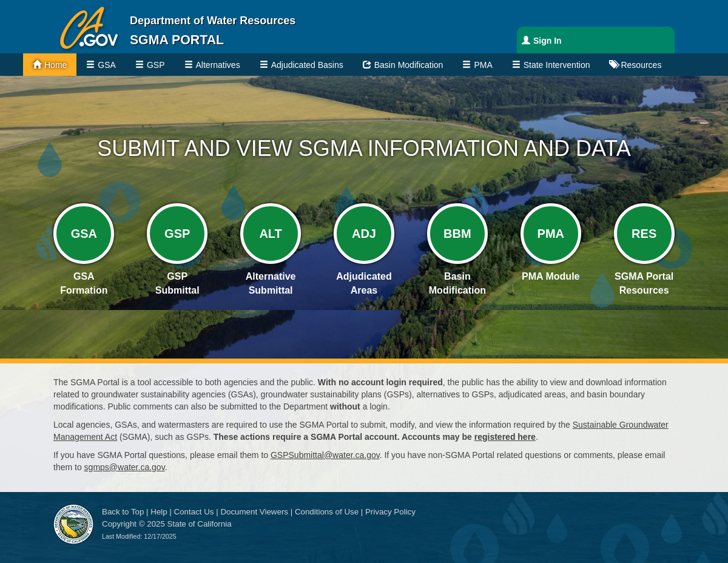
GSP (156, 65)
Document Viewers (254, 512)
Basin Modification (409, 65)
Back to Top (123, 512)
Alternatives (218, 65)
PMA (483, 65)
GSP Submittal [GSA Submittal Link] (177, 283)
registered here (505, 437)
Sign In (548, 41)
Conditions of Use (327, 512)
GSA (107, 65)
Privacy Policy (390, 512)
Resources (641, 65)
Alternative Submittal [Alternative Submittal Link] (271, 283)
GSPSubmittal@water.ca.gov (325, 455)
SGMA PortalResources (644, 283)
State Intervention (557, 65)
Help (159, 512)
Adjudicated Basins (307, 65)
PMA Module (551, 276)
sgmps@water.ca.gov (125, 467)
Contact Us (194, 512)
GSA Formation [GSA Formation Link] (84, 283)
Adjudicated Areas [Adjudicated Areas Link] (364, 283)
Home (56, 65)
